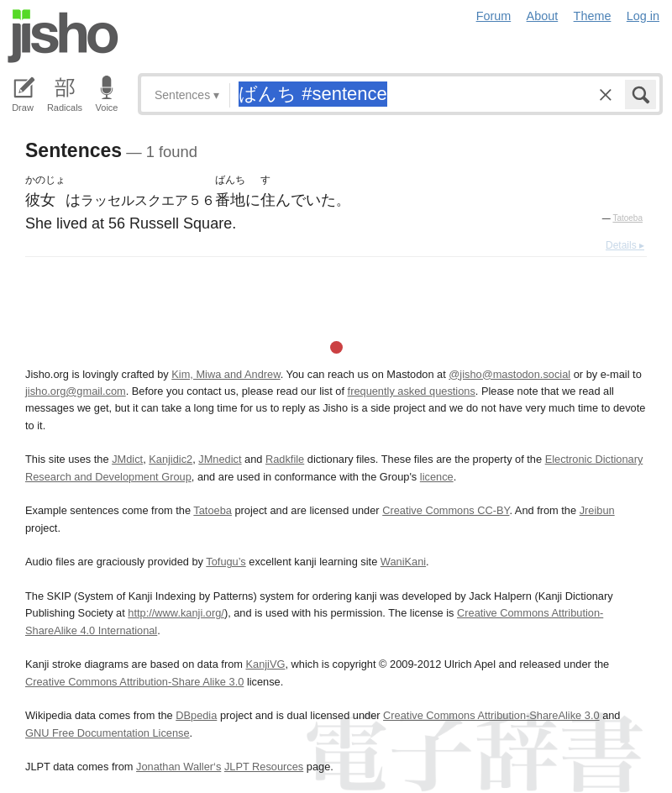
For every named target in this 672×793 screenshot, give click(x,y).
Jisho (63, 36)
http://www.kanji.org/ (176, 613)
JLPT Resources (264, 767)
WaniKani (403, 562)
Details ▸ (625, 245)
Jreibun (597, 510)
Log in (643, 16)
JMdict (127, 459)
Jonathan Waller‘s (178, 767)
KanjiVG (265, 664)
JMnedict (220, 459)
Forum (494, 16)
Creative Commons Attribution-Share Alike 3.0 (134, 682)
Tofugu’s (226, 562)
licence (437, 477)
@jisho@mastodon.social (509, 374)
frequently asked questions (412, 391)
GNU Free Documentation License (108, 733)
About (543, 16)
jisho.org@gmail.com (76, 391)
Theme (593, 16)
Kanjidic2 (171, 459)
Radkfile (285, 459)
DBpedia (196, 715)
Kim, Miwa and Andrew (226, 374)
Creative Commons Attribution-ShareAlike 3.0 (491, 715)
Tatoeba (627, 218)
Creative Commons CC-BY (446, 510)
